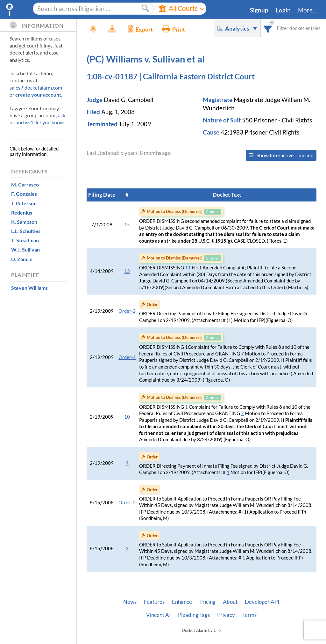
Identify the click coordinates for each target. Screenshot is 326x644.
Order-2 (127, 311)
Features (154, 602)
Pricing (207, 602)
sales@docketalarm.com (36, 88)
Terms (249, 615)
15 (127, 225)
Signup (259, 10)
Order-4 (127, 357)
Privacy (226, 615)
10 (127, 417)
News (130, 602)
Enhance (182, 602)
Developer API (262, 602)
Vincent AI (158, 615)
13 (127, 271)
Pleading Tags (194, 615)
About (230, 602)
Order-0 (127, 503)
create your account (38, 95)
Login (283, 10)
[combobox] (268, 28)
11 (188, 268)
